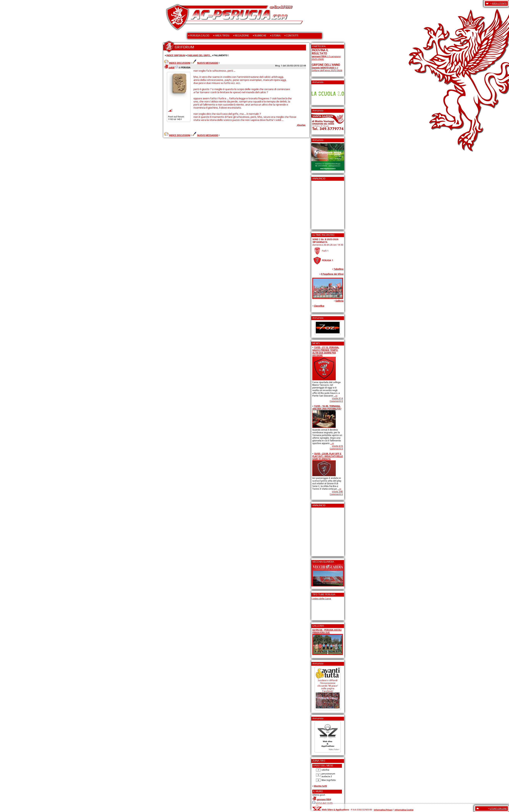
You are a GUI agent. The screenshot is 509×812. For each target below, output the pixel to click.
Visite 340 (337, 492)
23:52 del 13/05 (324, 803)
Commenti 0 (336, 401)
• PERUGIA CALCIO (199, 35)
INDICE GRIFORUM (176, 55)
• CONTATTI (291, 35)
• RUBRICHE (260, 35)
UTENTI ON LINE (498, 809)
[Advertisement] (323, 204)
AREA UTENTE (499, 3)
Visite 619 (337, 446)
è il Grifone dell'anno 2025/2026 (327, 69)
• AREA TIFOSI (221, 35)
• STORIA (275, 35)
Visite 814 (337, 398)
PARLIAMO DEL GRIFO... (199, 55)
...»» (335, 396)
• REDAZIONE (241, 35)
